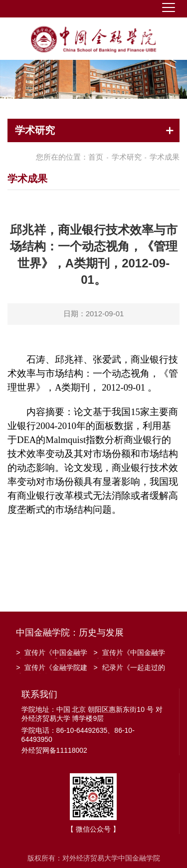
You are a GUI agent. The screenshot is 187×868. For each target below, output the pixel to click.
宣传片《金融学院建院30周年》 (52, 668)
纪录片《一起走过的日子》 (129, 668)
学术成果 (165, 157)
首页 (96, 157)
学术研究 (127, 157)
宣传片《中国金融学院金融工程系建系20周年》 (52, 653)
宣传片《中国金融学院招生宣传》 (129, 653)
